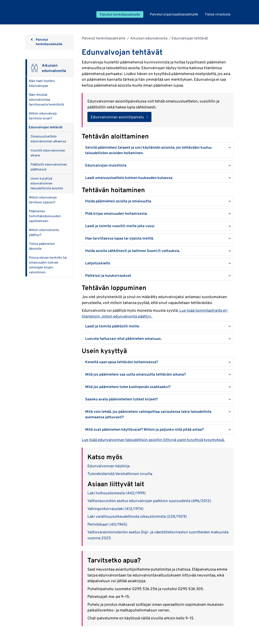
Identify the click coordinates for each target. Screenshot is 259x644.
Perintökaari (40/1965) (107, 524)
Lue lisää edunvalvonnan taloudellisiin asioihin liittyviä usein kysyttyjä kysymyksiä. (153, 440)
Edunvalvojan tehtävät (46, 127)
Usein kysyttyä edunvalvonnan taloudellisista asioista (47, 183)
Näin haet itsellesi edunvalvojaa (42, 83)
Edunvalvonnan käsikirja (109, 466)
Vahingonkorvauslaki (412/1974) (115, 509)
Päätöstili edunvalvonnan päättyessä (49, 167)
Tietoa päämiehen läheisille (42, 246)
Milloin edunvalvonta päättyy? (44, 232)
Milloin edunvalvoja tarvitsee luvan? (43, 116)
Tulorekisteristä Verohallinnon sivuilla (120, 474)
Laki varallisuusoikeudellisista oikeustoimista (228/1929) (138, 516)
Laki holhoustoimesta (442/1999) (117, 493)
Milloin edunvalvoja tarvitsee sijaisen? (43, 200)
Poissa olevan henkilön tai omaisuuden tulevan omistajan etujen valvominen (48, 265)
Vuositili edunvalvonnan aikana (48, 153)
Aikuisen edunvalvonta (149, 38)
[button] (158, 150)
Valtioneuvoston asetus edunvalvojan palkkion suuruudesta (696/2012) (150, 501)
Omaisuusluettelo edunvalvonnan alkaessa (48, 139)
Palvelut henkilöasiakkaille (104, 38)
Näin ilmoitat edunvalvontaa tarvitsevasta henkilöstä (46, 100)
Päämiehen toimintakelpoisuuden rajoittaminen (45, 216)
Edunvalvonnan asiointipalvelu (117, 117)
